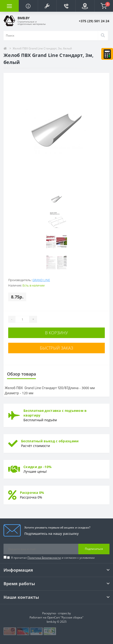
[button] (47, 6)
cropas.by (64, 613)
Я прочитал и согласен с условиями (53, 558)
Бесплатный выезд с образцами (50, 441)
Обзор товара (21, 374)
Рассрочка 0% (32, 493)
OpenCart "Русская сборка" (65, 617)
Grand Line (41, 280)
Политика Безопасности (44, 558)
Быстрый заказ (56, 348)
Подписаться (94, 549)
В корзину (56, 333)
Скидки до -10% (38, 467)
